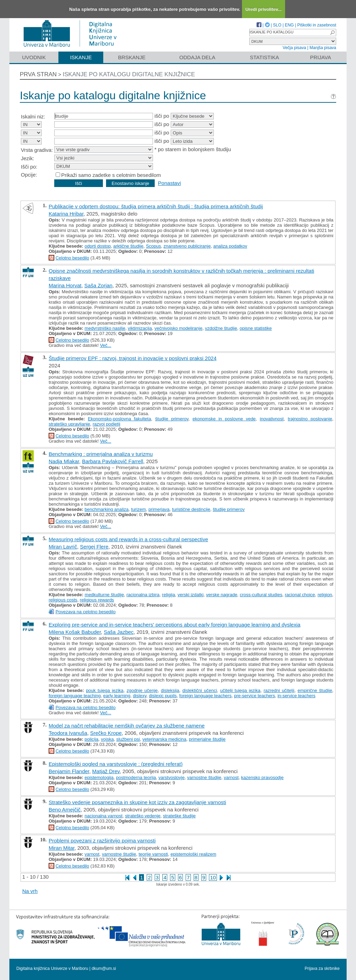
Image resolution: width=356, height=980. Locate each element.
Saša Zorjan (99, 285)
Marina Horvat (65, 285)
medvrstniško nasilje (105, 328)
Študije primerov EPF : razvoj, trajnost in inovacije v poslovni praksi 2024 (133, 358)
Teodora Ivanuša (68, 733)
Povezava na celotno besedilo (86, 612)
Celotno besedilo (72, 258)
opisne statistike (256, 328)
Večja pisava (294, 48)
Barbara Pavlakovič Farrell (113, 461)
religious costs (63, 600)
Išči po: (29, 167)
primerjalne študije (207, 739)
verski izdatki (191, 595)
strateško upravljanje (69, 424)
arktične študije (128, 246)
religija (169, 595)
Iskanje (81, 57)
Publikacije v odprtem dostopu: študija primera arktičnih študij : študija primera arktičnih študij (156, 206)
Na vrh (30, 891)
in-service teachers (296, 696)
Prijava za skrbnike (322, 969)
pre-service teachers (254, 696)
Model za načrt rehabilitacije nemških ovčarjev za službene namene (127, 726)
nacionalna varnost (103, 816)
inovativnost (272, 419)
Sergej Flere (94, 547)
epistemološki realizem (194, 854)
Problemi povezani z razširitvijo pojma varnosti (102, 841)
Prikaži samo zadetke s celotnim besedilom (111, 175)
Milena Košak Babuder (75, 632)
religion (325, 595)
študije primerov (172, 419)
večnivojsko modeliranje (178, 328)
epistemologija (99, 777)
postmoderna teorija (136, 777)
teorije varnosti (153, 854)
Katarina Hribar (66, 214)
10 (213, 877)
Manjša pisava (323, 48)
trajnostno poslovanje (310, 419)
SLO (277, 25)
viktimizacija (140, 328)
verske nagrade (222, 595)
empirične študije (315, 690)
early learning (117, 696)
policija (91, 739)
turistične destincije (191, 509)
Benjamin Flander (69, 771)
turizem (139, 509)
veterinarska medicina (164, 739)
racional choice (300, 595)
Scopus (153, 246)
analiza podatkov (230, 246)
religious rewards (97, 600)
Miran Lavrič (63, 547)
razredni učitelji (279, 690)
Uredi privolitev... (264, 9)
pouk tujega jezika (105, 690)
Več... (106, 345)
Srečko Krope (106, 733)
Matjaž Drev (106, 771)
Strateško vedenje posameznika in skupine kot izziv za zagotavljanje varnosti (137, 802)
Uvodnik (34, 57)
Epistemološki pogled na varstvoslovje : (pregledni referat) (116, 764)
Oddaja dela (197, 57)
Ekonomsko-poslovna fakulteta (120, 419)
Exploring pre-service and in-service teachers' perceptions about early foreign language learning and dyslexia (175, 625)
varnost (231, 777)
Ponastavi (169, 183)
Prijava (321, 57)
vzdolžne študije (221, 328)
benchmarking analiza (106, 509)
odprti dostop (98, 246)
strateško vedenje (143, 816)
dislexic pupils (163, 696)
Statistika (265, 57)
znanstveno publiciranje (187, 246)
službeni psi (128, 739)
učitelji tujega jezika (240, 690)
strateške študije (179, 816)
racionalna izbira (143, 595)
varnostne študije (204, 777)
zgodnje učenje (142, 690)
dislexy (140, 696)
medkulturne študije (104, 595)
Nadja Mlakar (64, 461)
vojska (107, 739)
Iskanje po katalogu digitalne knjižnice (129, 74)
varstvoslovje (172, 777)
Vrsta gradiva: (37, 150)
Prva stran (38, 74)
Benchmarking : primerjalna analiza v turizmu (101, 454)
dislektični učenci (200, 690)
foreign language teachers (205, 696)
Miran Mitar (62, 848)
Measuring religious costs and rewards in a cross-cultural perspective (128, 539)
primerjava (159, 509)
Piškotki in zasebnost (317, 25)
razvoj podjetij (106, 424)
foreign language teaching (75, 696)
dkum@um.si (104, 969)
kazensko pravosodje (262, 777)
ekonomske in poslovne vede (224, 419)
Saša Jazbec (119, 632)
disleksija (170, 690)
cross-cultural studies (261, 595)
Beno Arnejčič (65, 810)
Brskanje (132, 57)
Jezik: (27, 158)
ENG (289, 25)
